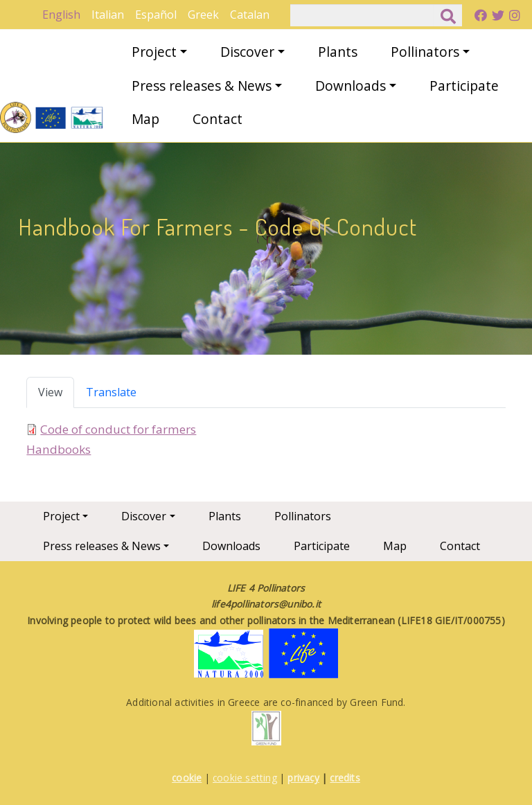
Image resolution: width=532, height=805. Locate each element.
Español (156, 15)
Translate (111, 392)
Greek (203, 15)
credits (345, 778)
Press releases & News (202, 86)
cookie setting (245, 778)
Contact (218, 119)
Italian (108, 15)
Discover (247, 52)
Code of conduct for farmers (118, 429)
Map (145, 119)
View (50, 392)
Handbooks (59, 449)
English (61, 15)
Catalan (250, 15)
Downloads (351, 86)
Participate (464, 86)
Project (154, 52)
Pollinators (425, 52)
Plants (338, 52)
